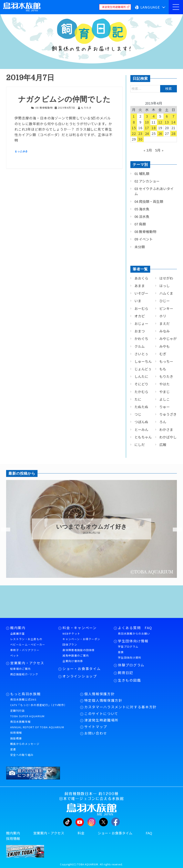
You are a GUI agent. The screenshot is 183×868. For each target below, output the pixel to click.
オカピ (140, 316)
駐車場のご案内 (20, 669)
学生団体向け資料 (130, 658)
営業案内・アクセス (27, 663)
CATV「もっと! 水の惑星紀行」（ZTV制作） (39, 705)
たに (138, 399)
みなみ (165, 331)
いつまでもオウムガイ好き (91, 527)
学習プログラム (128, 647)
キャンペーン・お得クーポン (81, 639)
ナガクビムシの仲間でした (64, 99)
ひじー (165, 301)
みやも (165, 346)
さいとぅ (141, 354)
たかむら (141, 392)
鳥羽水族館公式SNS (23, 699)
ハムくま (166, 293)
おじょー (141, 324)
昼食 (121, 652)
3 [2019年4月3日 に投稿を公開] (147, 116)
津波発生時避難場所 (101, 720)
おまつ (140, 331)
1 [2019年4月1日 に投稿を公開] (134, 116)
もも (163, 369)
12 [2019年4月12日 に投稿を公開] (160, 122)
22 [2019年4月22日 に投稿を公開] (134, 133)
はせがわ (166, 278)
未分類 (140, 247)
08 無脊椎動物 (44, 108)
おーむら (141, 308)
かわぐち (141, 339)
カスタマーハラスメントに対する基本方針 (120, 707)
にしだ (140, 445)
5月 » (159, 150)
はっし (165, 286)
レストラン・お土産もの (26, 639)
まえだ (165, 324)
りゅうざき (168, 414)
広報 (163, 445)
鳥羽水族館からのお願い (134, 634)
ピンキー (166, 308)
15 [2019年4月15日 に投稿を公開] (134, 128)
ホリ (163, 316)
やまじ (165, 392)
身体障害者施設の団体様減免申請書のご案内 (78, 653)
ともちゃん (143, 437)
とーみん (141, 430)
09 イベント (144, 239)
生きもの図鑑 (129, 680)
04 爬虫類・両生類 (149, 201)
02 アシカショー (147, 181)
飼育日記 (126, 673)
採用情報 (16, 733)
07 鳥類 (140, 224)
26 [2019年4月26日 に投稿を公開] (160, 133)
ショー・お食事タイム (82, 669)
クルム (140, 346)
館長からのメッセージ (25, 744)
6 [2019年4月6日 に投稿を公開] (167, 116)
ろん (163, 422)
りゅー (165, 407)
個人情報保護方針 (99, 694)
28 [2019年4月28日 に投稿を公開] (173, 133)
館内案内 (18, 628)
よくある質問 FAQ (135, 628)
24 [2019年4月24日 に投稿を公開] (147, 133)
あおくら (141, 278)
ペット (15, 655)
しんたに (141, 376)
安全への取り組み (22, 755)
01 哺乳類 (142, 174)
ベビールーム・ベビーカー (28, 644)
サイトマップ (96, 727)
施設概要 (16, 738)
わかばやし (168, 437)
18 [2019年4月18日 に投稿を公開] (154, 128)
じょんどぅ (143, 369)
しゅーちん (143, 361)
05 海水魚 (142, 209)
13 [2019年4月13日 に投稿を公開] (167, 122)
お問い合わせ (96, 733)
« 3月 (148, 150)
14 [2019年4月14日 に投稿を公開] (173, 122)
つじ (138, 414)
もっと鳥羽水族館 (25, 694)
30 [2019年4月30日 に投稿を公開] (140, 139)
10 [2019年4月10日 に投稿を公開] (147, 122)
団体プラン (70, 644)
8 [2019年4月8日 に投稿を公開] (134, 122)
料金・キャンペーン (79, 628)
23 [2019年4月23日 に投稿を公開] (140, 133)
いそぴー (141, 293)
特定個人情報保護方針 (103, 700)
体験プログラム (131, 665)
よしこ (165, 399)
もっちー (166, 361)
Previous (3, 530)
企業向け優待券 (73, 661)
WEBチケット (71, 634)
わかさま (166, 430)
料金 (81, 833)
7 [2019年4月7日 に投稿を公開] (173, 116)
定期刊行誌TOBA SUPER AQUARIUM (27, 713)
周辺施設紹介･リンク (24, 674)
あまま (140, 286)
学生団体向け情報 (133, 641)
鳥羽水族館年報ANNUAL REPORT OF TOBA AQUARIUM (37, 724)
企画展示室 (18, 634)
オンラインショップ (80, 676)
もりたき (166, 376)
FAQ (149, 833)
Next (175, 530)
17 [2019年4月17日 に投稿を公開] (147, 128)
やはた (165, 384)
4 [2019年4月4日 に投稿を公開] (154, 116)
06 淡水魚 (142, 216)
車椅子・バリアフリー (25, 650)
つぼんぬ (141, 422)
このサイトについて (101, 714)
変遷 (13, 749)
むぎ (163, 354)
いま (138, 301)
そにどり (141, 384)
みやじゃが (168, 339)
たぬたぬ (141, 407)
